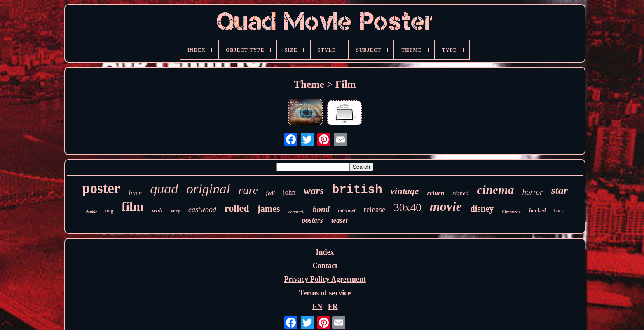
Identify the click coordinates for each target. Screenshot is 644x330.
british (357, 190)
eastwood (202, 210)
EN (317, 306)
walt (157, 210)
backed (537, 211)
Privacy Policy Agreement (325, 279)
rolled (237, 208)
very (175, 211)
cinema (496, 190)
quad (164, 189)
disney (482, 209)
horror (533, 192)
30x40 (407, 207)
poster (101, 188)
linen (135, 193)
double (91, 212)
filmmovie (511, 212)
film (132, 206)
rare (248, 190)
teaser (340, 220)
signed (460, 193)
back (559, 211)
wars (314, 191)
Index (325, 252)
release (375, 209)
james (269, 209)
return (436, 193)
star (560, 190)
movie (446, 206)
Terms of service (325, 293)
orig (109, 211)
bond (321, 209)
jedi (270, 193)
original (208, 189)
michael (347, 211)
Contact (325, 266)
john (289, 192)
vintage (405, 191)
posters (312, 220)
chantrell (296, 212)
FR (333, 306)
